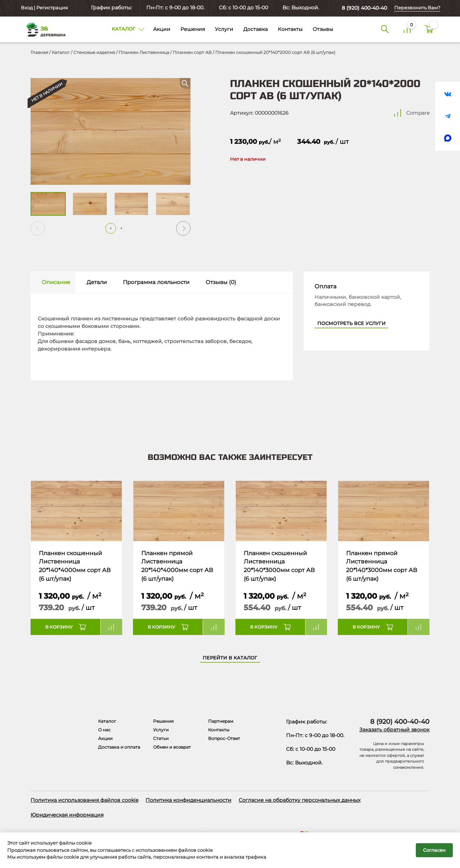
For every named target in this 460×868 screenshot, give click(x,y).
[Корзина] (429, 29)
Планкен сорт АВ (192, 52)
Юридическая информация (67, 815)
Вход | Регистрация (44, 8)
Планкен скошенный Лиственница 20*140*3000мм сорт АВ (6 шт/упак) (279, 566)
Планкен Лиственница (144, 52)
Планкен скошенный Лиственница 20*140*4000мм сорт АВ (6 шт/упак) (75, 566)
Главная (39, 52)
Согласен (434, 850)
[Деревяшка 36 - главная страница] (43, 29)
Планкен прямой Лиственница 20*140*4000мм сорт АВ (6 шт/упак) (177, 566)
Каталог (61, 52)
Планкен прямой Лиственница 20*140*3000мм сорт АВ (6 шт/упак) (382, 566)
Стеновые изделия (94, 52)
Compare (418, 113)
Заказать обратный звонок (394, 730)
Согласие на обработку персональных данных (300, 800)
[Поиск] (385, 29)
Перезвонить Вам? (417, 8)
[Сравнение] (407, 29)
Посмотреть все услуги (351, 323)
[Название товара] (76, 511)
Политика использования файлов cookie (84, 800)
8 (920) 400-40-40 (364, 8)
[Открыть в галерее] (111, 131)
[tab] (53, 282)
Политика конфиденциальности (188, 800)
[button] (183, 228)
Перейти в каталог (230, 658)
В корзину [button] (59, 627)
